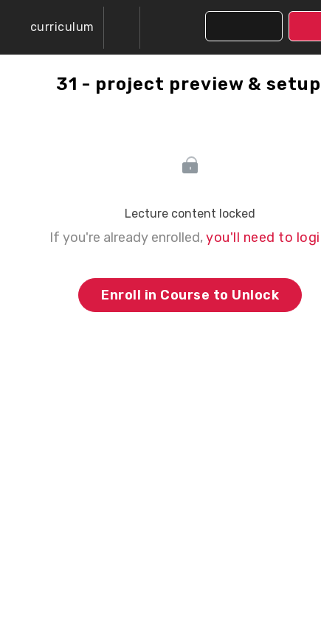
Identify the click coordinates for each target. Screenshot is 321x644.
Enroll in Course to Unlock (190, 295)
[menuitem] (122, 28)
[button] (52, 27)
